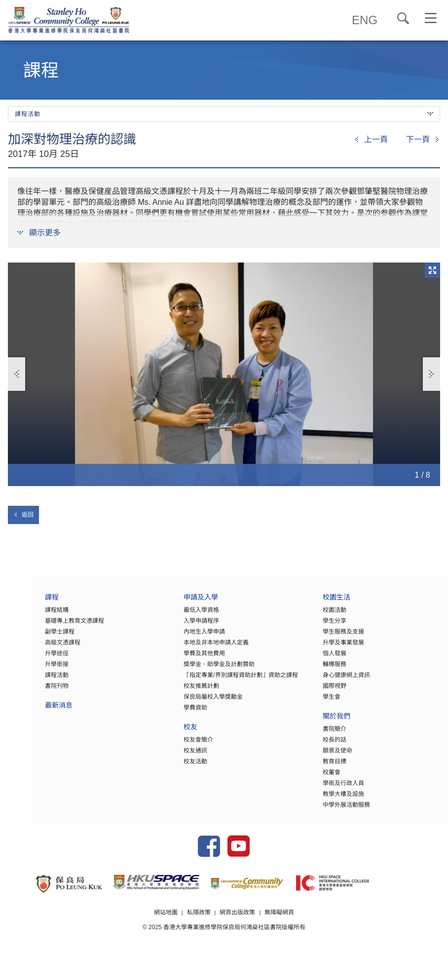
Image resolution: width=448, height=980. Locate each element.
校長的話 (324, 745)
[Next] (423, 140)
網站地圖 (165, 932)
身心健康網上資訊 (336, 680)
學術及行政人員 (333, 788)
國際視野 (324, 691)
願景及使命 (327, 755)
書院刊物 (25, 691)
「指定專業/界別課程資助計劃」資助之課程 (220, 680)
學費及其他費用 (184, 658)
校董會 (321, 777)
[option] (224, 374)
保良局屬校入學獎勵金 (192, 702)
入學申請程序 (181, 626)
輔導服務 (324, 669)
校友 (170, 733)
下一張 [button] (431, 374)
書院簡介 (324, 734)
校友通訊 (175, 755)
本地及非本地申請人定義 (195, 647)
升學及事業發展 (333, 647)
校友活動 (175, 766)
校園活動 (324, 615)
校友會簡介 (178, 745)
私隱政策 (198, 932)
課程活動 (25, 680)
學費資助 (175, 713)
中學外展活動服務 (336, 810)
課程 (20, 603)
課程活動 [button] (224, 114)
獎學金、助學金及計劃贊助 (198, 669)
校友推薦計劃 (181, 691)
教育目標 (324, 766)
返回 (23, 515)
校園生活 (326, 603)
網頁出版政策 (238, 932)
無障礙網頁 (280, 932)
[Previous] (371, 140)
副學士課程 (28, 637)
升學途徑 (25, 658)
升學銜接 (25, 669)
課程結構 (25, 615)
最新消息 (27, 711)
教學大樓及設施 (333, 799)
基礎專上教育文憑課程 (43, 626)
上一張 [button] (17, 374)
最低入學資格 (181, 615)
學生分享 (324, 626)
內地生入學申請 (184, 637)
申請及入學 (180, 603)
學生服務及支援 (333, 637)
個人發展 (324, 658)
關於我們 (326, 722)
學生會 (321, 702)
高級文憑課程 (31, 647)
